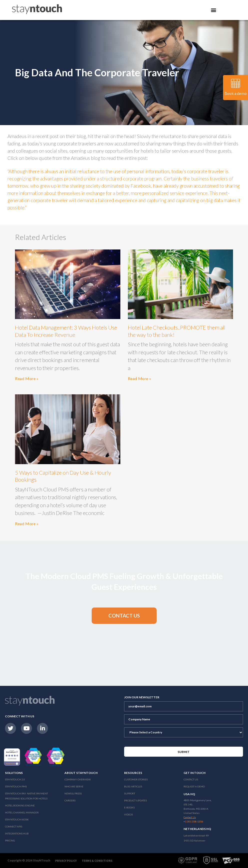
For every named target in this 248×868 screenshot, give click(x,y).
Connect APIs (14, 826)
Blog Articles (133, 786)
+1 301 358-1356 (193, 821)
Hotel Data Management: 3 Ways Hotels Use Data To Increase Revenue (66, 331)
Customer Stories (136, 779)
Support (130, 793)
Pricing (10, 840)
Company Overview (78, 779)
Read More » (27, 378)
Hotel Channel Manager (22, 812)
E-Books (129, 807)
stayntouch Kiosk (17, 819)
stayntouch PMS (16, 786)
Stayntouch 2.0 (15, 779)
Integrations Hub (17, 833)
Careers (70, 800)
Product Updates (135, 800)
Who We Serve (74, 786)
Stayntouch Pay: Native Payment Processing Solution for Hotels (26, 796)
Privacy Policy (66, 861)
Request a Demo (194, 786)
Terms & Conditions (97, 861)
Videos (128, 814)
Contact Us (191, 779)
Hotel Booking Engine (20, 805)
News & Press (73, 793)
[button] (124, 616)
